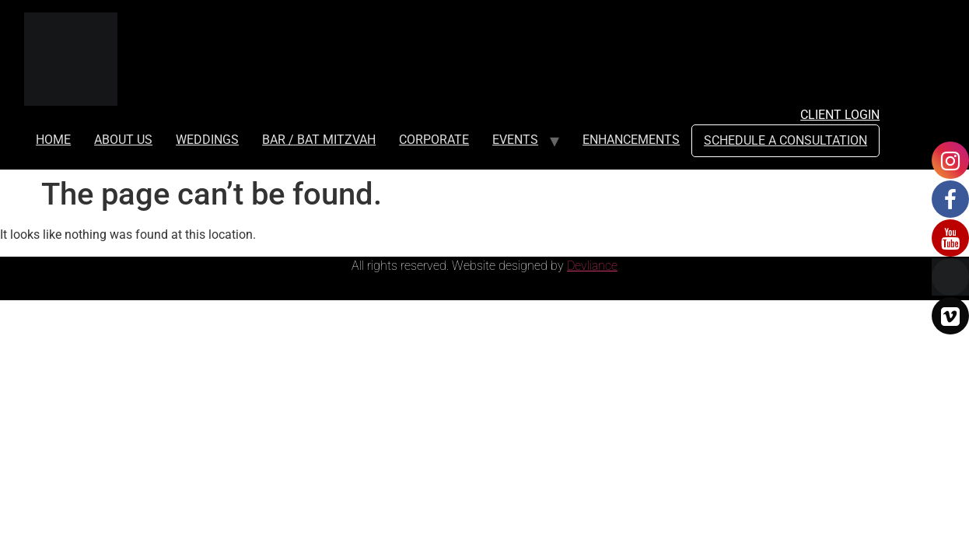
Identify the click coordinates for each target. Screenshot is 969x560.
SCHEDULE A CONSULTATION (785, 140)
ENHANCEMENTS (631, 140)
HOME (53, 140)
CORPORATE (434, 140)
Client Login (840, 115)
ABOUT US (123, 140)
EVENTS (515, 140)
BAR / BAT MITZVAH (319, 140)
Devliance (592, 266)
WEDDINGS (207, 140)
